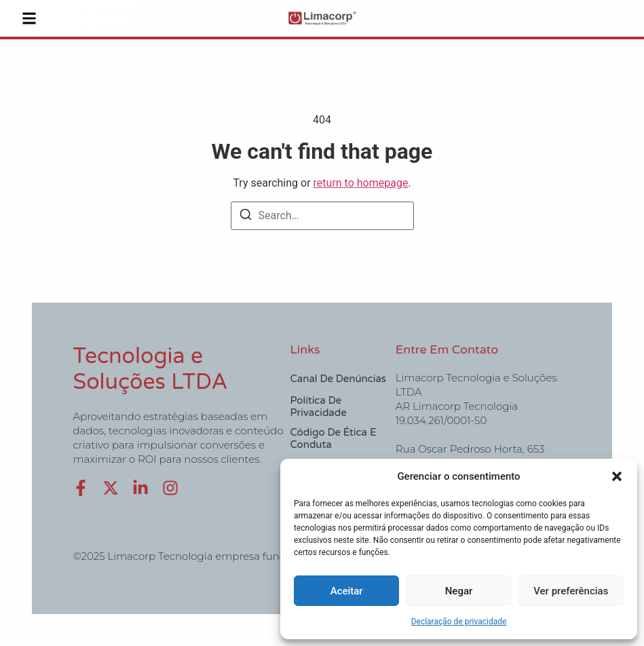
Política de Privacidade (318, 406)
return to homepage (361, 183)
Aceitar (347, 591)
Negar (459, 591)
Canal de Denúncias (338, 379)
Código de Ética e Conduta (333, 438)
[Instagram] (170, 488)
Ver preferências (571, 591)
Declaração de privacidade (459, 622)
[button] (617, 476)
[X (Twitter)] (111, 488)
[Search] (246, 217)
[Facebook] (81, 488)
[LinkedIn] (140, 488)
